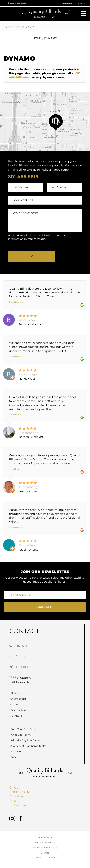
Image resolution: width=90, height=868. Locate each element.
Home (37, 38)
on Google (74, 3)
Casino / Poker (19, 710)
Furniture (16, 716)
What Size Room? (21, 735)
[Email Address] (45, 595)
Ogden (15, 787)
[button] (83, 13)
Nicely (52, 857)
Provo (14, 801)
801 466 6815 (18, 3)
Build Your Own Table (23, 729)
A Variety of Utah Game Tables (28, 746)
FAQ (13, 757)
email (27, 77)
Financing (16, 751)
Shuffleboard (18, 699)
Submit (31, 256)
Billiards (15, 693)
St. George (18, 805)
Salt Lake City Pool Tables (26, 740)
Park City (16, 796)
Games (15, 705)
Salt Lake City (20, 792)
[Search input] (45, 27)
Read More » (16, 302)
